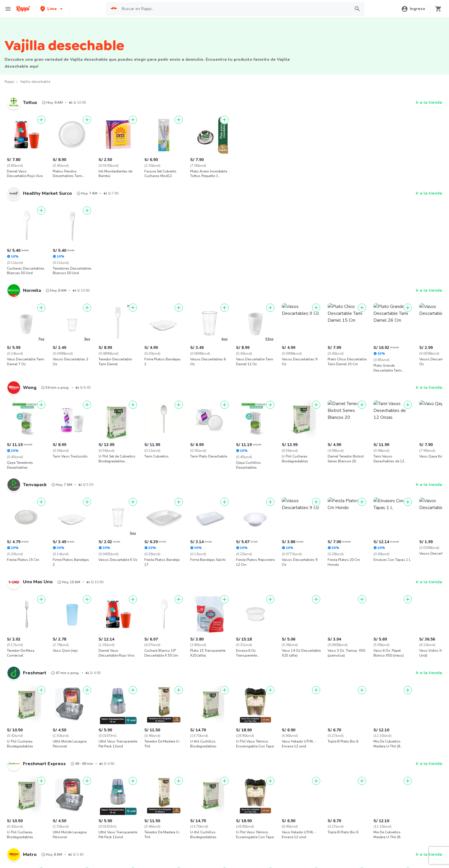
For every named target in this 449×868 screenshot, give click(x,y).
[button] (52, 9)
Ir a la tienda (429, 102)
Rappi (9, 82)
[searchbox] (234, 9)
